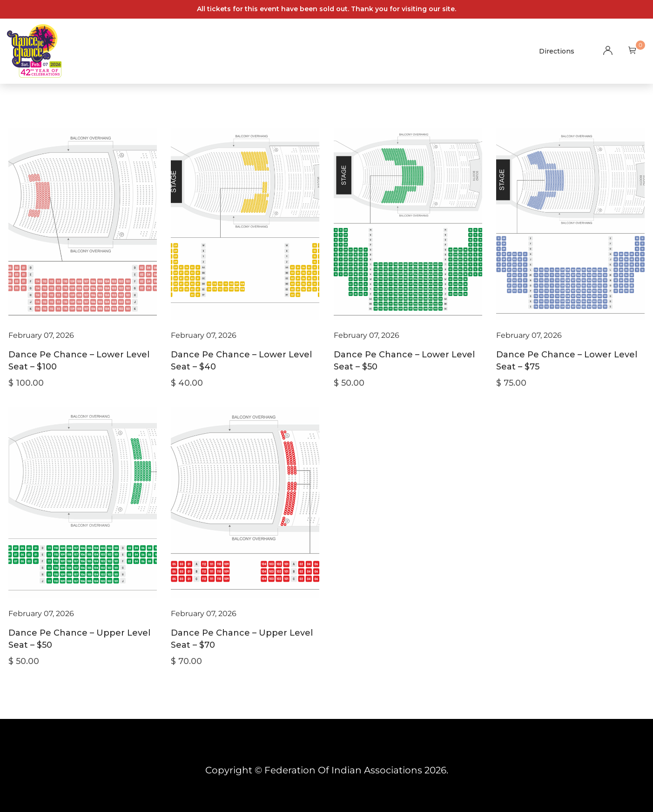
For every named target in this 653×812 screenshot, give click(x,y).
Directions (557, 51)
